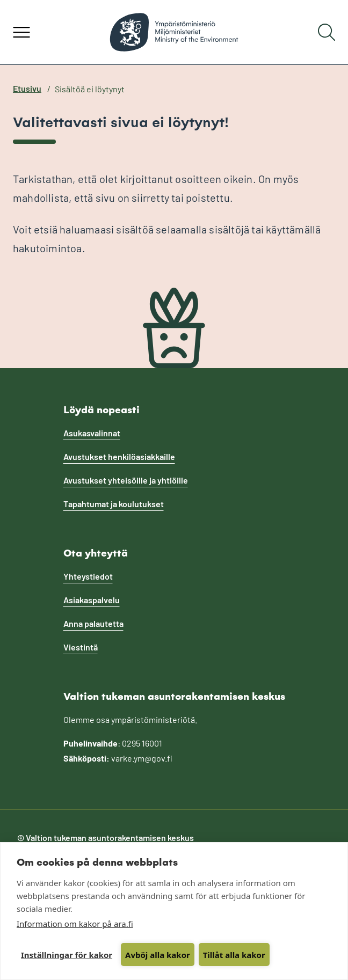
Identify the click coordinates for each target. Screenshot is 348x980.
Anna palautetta (93, 623)
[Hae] (327, 32)
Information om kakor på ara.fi (75, 924)
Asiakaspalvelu (92, 600)
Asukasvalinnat (92, 433)
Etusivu (27, 88)
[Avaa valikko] (21, 32)
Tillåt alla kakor (234, 955)
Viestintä (81, 647)
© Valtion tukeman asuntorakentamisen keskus (106, 838)
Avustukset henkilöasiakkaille (119, 456)
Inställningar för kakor (67, 955)
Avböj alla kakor (158, 955)
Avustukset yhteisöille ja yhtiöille (126, 480)
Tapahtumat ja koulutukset (114, 504)
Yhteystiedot (88, 576)
